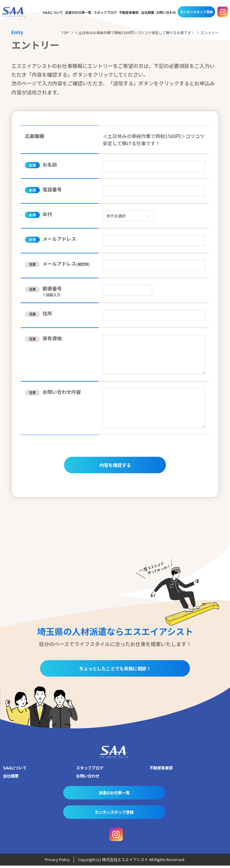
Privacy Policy (57, 862)
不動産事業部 (129, 13)
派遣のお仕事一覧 (78, 13)
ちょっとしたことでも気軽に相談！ (115, 671)
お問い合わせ (166, 13)
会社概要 (148, 13)
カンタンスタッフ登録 (196, 12)
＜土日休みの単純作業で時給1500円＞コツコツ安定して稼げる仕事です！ (135, 32)
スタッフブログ (105, 13)
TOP (65, 32)
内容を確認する (115, 466)
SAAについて (53, 13)
